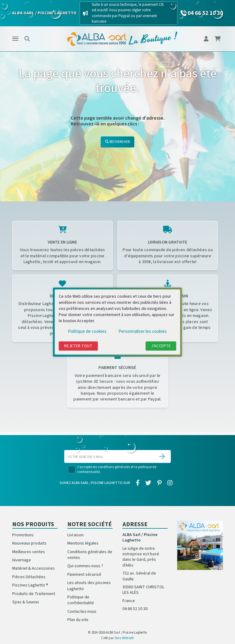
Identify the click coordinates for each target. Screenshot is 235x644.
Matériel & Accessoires (34, 568)
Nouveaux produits (29, 543)
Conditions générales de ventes (90, 555)
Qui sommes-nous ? (85, 566)
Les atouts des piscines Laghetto (89, 586)
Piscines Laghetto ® (30, 585)
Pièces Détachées (29, 577)
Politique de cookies (87, 331)
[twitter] (148, 483)
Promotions (23, 535)
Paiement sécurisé (84, 575)
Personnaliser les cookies (143, 331)
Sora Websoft (124, 638)
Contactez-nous (82, 612)
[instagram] (170, 483)
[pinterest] (159, 483)
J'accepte (161, 346)
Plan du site (78, 620)
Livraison (75, 535)
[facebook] (138, 483)
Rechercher (117, 142)
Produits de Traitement (34, 594)
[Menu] (15, 39)
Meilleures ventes (29, 552)
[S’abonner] (162, 456)
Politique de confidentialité (81, 600)
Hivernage (22, 560)
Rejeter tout (78, 346)
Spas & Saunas (26, 602)
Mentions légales (83, 543)
